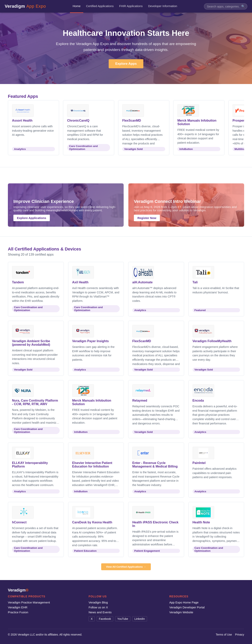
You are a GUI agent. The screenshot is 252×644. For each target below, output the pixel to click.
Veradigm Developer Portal (187, 607)
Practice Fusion (18, 612)
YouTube (123, 619)
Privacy (240, 635)
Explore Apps (126, 64)
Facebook (105, 619)
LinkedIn (140, 619)
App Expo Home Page (184, 602)
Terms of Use (224, 635)
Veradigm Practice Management (29, 602)
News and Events (100, 612)
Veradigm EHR (18, 607)
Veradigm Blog (98, 602)
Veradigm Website (181, 612)
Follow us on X (98, 607)
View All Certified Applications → (126, 567)
